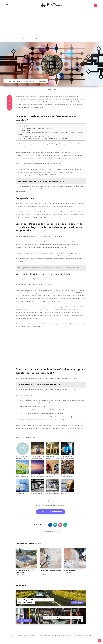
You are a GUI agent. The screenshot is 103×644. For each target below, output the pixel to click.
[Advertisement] (51, 25)
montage (63, 507)
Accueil (6, 40)
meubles (57, 507)
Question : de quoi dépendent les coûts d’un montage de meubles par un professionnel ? (46, 139)
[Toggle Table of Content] (82, 127)
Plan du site (88, 637)
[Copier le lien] (51, 532)
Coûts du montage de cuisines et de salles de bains (36, 137)
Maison (11, 40)
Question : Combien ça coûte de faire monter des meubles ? (37, 129)
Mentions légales (67, 637)
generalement (50, 507)
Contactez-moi (78, 637)
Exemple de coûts (26, 131)
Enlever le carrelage (70, 571)
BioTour (51, 6)
